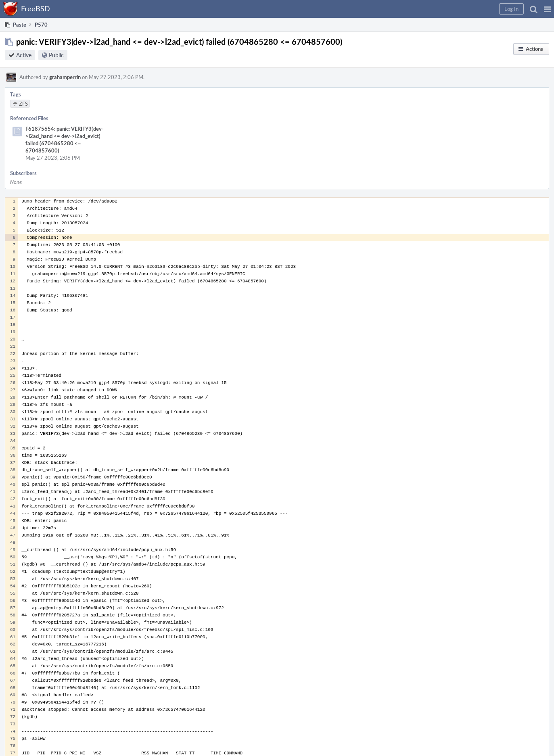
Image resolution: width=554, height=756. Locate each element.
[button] (547, 9)
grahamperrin (65, 77)
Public (56, 55)
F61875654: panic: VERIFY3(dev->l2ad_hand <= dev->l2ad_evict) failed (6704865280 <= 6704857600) (65, 140)
